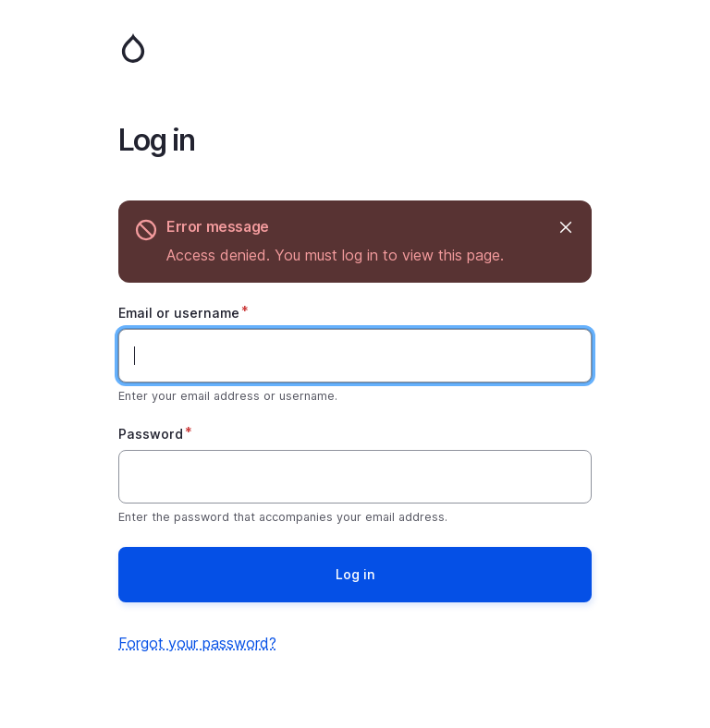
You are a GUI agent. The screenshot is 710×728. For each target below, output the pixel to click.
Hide (564, 227)
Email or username (179, 313)
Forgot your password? (197, 643)
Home (355, 48)
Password (151, 434)
